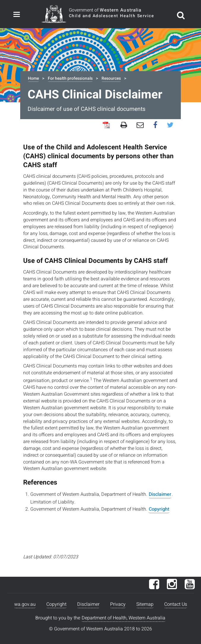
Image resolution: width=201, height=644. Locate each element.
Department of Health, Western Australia (124, 618)
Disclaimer (160, 494)
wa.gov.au (25, 604)
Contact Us (176, 604)
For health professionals (70, 78)
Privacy (118, 604)
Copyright (159, 509)
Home (33, 78)
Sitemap (145, 604)
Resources (111, 78)
